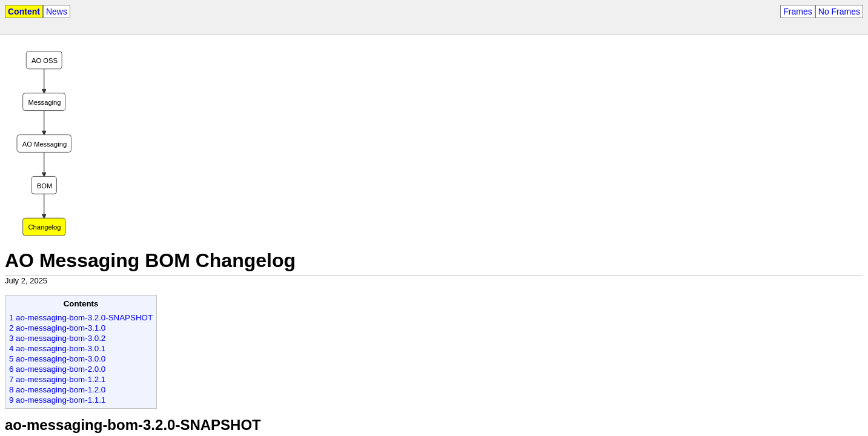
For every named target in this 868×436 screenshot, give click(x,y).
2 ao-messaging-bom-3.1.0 (57, 328)
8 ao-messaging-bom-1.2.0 (57, 390)
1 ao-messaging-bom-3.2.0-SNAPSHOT (81, 318)
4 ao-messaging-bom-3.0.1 (57, 348)
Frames (797, 12)
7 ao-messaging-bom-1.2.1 (57, 379)
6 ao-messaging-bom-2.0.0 (57, 369)
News (57, 12)
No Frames (839, 12)
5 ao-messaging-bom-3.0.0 (57, 359)
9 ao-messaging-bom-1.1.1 (57, 400)
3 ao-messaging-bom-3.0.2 (57, 338)
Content (24, 12)
